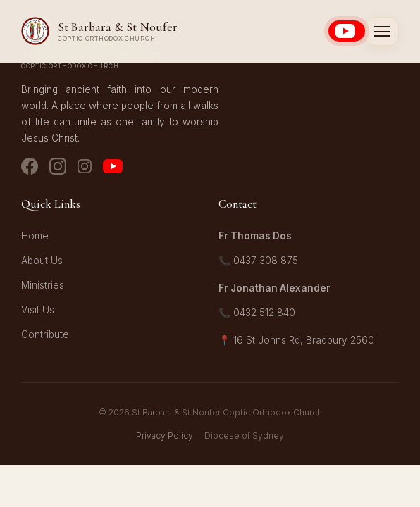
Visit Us (38, 310)
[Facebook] (30, 169)
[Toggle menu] (382, 31)
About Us (42, 261)
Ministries (43, 285)
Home (35, 236)
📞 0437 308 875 (258, 261)
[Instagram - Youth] (85, 169)
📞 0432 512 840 (257, 313)
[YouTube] (113, 169)
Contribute (45, 334)
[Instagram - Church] (58, 169)
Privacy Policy (165, 436)
